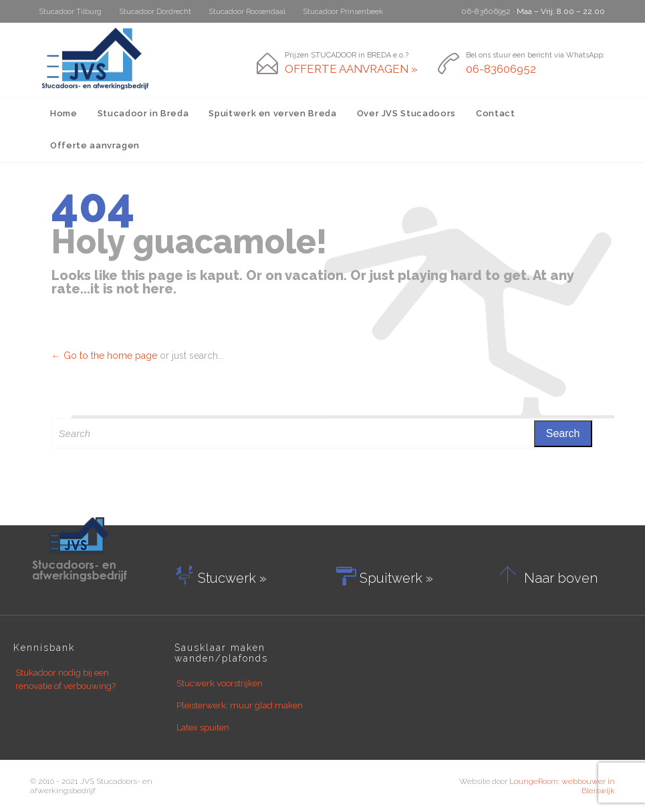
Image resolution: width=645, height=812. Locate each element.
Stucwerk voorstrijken (220, 683)
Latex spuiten (203, 727)
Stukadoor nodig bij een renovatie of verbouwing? (66, 679)
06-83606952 (486, 11)
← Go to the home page (104, 356)
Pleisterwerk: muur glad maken (240, 705)
